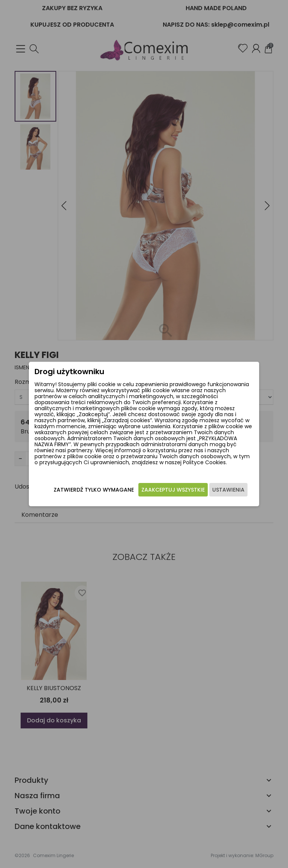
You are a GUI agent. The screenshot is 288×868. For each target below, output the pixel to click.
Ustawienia (228, 490)
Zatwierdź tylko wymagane (94, 490)
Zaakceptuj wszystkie (173, 490)
